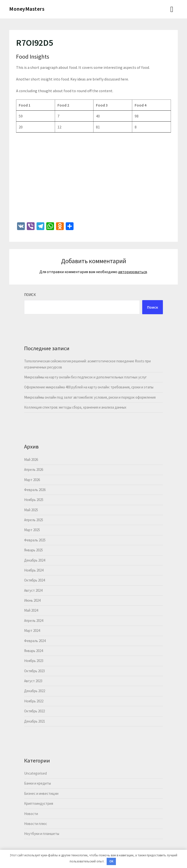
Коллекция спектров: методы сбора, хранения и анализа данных (75, 407)
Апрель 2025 (34, 520)
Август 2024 (33, 590)
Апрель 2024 (34, 621)
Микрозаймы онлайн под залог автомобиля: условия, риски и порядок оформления (90, 397)
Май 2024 (31, 610)
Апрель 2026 (34, 470)
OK (111, 861)
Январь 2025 (33, 550)
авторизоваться (132, 272)
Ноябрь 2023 (34, 661)
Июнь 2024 (32, 600)
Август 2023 (33, 681)
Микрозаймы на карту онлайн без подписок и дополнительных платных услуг (85, 377)
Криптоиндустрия (39, 803)
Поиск (30, 295)
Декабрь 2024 (35, 560)
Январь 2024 (33, 651)
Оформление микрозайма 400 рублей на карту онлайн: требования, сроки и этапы (89, 387)
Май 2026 (31, 460)
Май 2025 (31, 510)
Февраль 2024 (35, 641)
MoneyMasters (27, 9)
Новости (31, 814)
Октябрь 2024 (34, 580)
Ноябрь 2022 (34, 701)
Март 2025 (32, 530)
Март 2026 (32, 480)
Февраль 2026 (35, 490)
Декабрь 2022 (35, 691)
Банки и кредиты (37, 783)
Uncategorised (35, 773)
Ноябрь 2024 (34, 570)
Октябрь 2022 (34, 711)
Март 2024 (32, 631)
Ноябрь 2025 (34, 500)
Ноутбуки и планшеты (42, 834)
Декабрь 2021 (35, 721)
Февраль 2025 (35, 540)
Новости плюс (36, 824)
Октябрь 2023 (34, 671)
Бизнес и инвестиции (41, 793)
